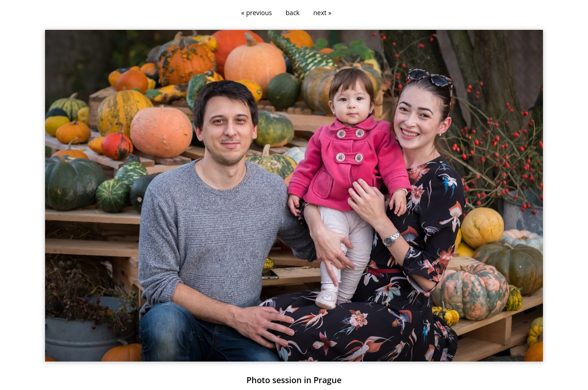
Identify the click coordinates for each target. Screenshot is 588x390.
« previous (257, 13)
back (293, 13)
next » (322, 13)
